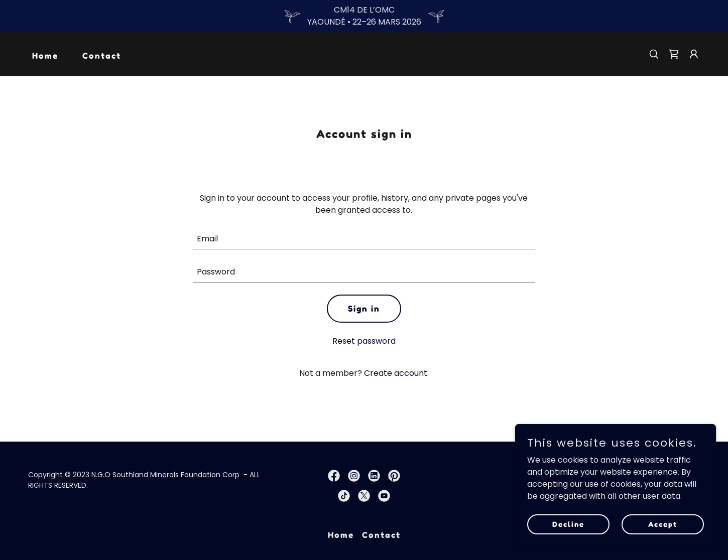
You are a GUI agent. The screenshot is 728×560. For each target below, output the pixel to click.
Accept (663, 524)
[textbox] (364, 239)
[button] (694, 54)
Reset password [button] (364, 341)
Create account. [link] (396, 373)
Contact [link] (102, 56)
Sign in (364, 309)
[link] (674, 54)
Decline (568, 524)
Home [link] (45, 56)
